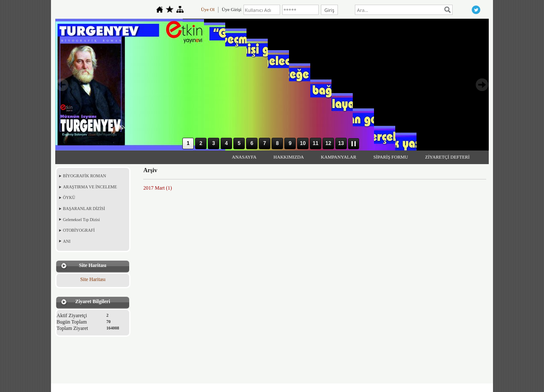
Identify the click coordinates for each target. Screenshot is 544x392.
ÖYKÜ (69, 197)
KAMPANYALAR (339, 157)
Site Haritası (93, 279)
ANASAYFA (244, 157)
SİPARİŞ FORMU (391, 157)
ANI (67, 241)
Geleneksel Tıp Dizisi (81, 220)
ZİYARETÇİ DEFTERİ (447, 157)
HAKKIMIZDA (289, 157)
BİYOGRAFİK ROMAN (84, 176)
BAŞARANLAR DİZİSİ (84, 209)
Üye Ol (208, 9)
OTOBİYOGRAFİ (79, 230)
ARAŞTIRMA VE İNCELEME (90, 187)
